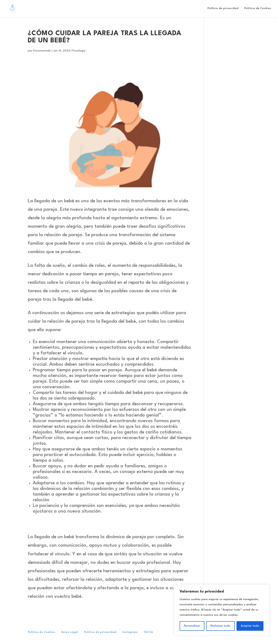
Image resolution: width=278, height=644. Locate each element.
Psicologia (79, 51)
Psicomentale (42, 51)
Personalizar (192, 626)
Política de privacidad (223, 9)
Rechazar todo (220, 626)
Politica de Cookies (258, 9)
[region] (222, 610)
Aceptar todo (250, 626)
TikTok (148, 632)
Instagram (130, 632)
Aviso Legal (70, 632)
